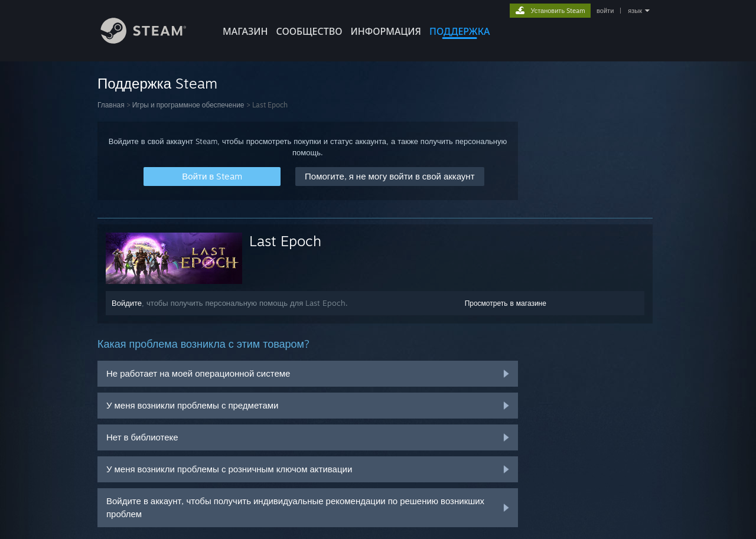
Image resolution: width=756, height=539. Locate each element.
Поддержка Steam (157, 83)
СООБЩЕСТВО (309, 31)
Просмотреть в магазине (506, 303)
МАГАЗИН (245, 31)
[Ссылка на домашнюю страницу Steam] (152, 40)
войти (605, 11)
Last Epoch (285, 241)
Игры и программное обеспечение (188, 105)
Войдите (127, 303)
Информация (386, 31)
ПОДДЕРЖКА (460, 31)
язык (635, 11)
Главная (111, 105)
